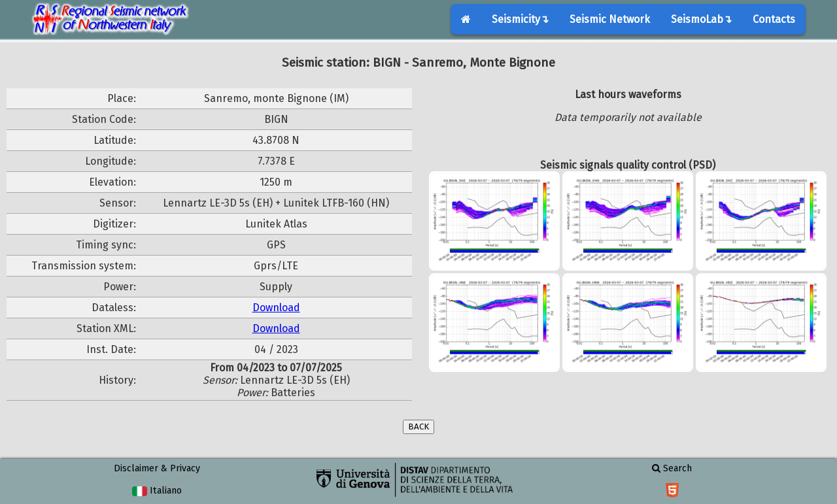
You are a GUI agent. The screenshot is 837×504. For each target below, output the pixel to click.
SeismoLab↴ (701, 19)
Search (672, 468)
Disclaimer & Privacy (157, 468)
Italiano (157, 491)
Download (276, 308)
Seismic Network (610, 19)
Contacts (774, 19)
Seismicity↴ (520, 19)
